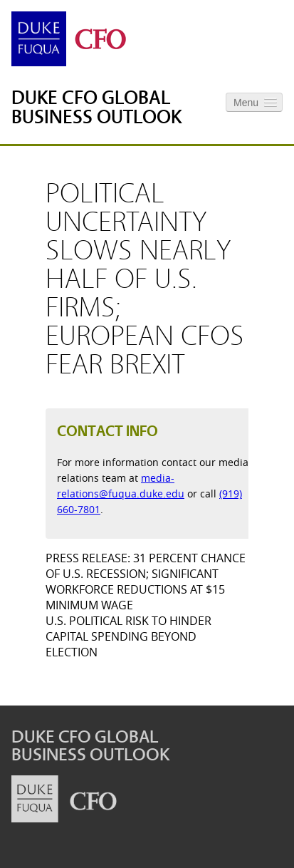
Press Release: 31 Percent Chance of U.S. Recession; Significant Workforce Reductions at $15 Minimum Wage (146, 582)
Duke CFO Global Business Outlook (96, 108)
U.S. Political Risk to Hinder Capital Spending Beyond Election (128, 636)
